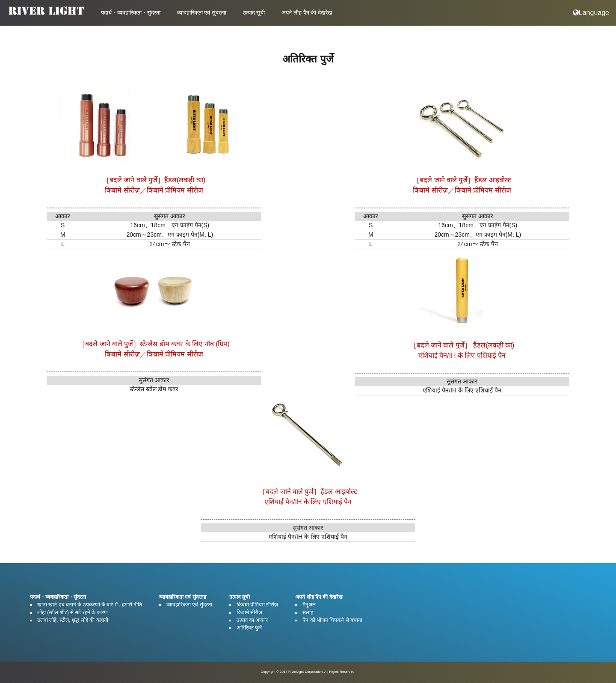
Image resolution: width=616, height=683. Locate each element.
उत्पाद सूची (254, 13)
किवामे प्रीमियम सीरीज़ (258, 605)
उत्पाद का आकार (252, 620)
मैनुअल (309, 605)
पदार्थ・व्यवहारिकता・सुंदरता (131, 13)
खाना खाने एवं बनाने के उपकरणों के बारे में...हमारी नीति (90, 605)
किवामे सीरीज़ (249, 612)
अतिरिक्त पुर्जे (249, 628)
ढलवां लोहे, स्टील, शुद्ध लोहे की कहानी (73, 620)
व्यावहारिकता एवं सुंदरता (189, 605)
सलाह (308, 612)
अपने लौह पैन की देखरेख (307, 13)
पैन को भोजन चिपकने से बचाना (332, 620)
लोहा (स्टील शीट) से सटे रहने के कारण (73, 612)
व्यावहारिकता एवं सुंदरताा (202, 13)
